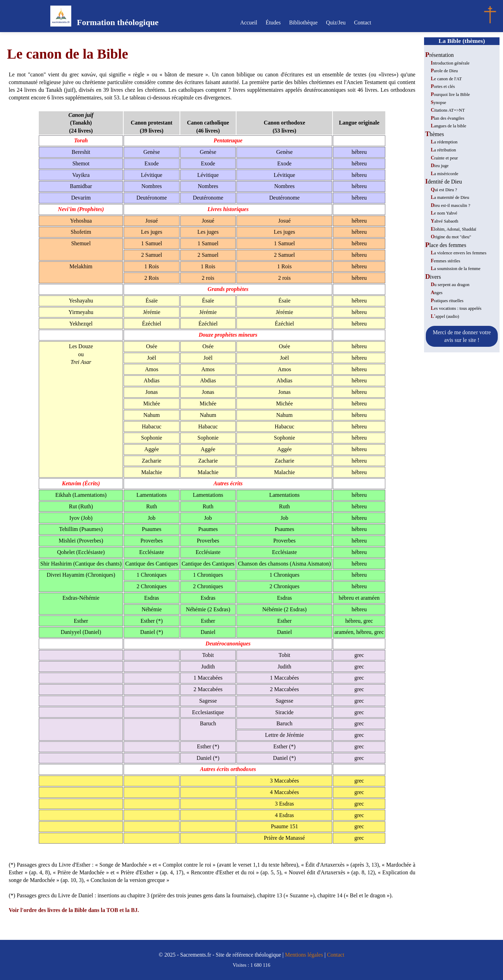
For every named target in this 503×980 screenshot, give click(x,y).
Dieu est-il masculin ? (450, 205)
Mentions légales (304, 955)
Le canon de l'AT (446, 79)
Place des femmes (446, 245)
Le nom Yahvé (444, 213)
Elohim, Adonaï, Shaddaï (453, 229)
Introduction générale (450, 63)
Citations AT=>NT (448, 110)
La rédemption (444, 142)
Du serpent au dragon (450, 285)
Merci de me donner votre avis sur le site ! (462, 336)
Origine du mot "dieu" (451, 237)
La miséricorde (444, 174)
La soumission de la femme (455, 269)
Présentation (439, 55)
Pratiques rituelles (447, 301)
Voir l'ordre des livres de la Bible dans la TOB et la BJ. (74, 910)
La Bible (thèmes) (462, 41)
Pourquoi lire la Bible (450, 95)
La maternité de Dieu (450, 197)
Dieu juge (440, 166)
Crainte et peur (444, 158)
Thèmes (435, 134)
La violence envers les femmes (458, 253)
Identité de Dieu (443, 182)
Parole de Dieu (444, 71)
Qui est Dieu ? (444, 190)
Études (274, 23)
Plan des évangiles (447, 118)
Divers (433, 277)
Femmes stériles (445, 261)
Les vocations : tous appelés (456, 308)
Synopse (438, 103)
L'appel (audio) (445, 316)
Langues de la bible (448, 126)
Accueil (250, 23)
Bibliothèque (303, 23)
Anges (437, 293)
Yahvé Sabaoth (444, 221)
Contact (361, 23)
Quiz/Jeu (335, 23)
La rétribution (443, 150)
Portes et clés (443, 87)
